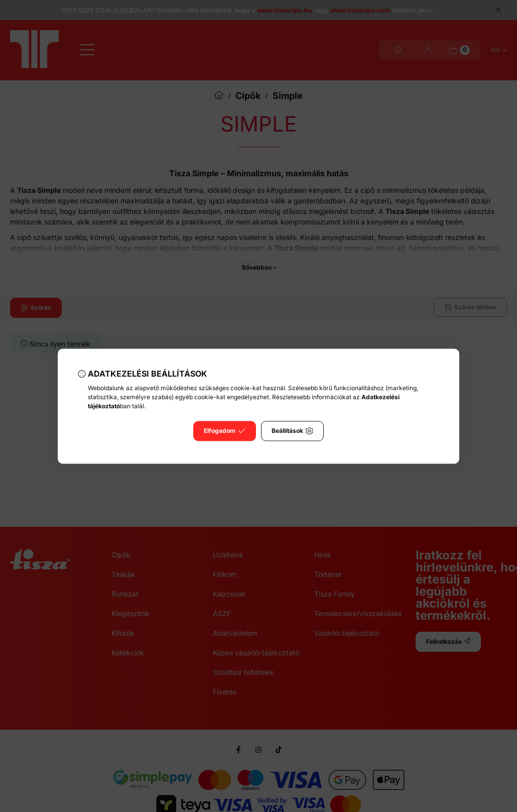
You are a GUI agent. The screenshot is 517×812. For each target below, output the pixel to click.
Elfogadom (225, 431)
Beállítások (292, 431)
